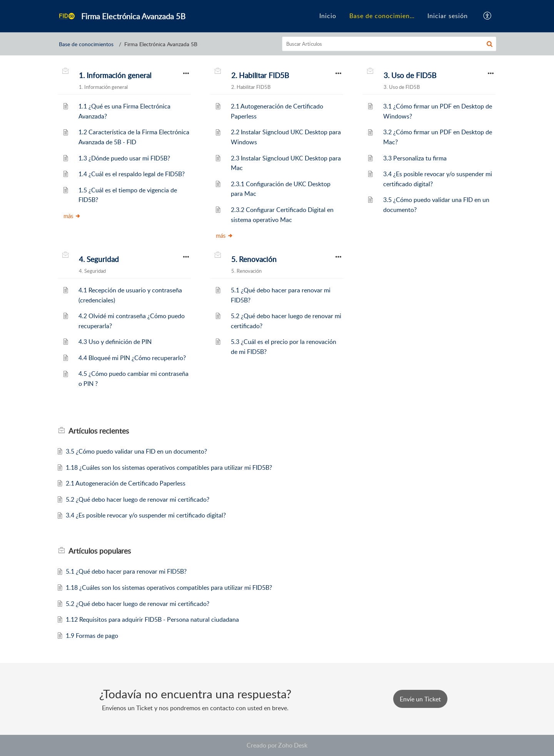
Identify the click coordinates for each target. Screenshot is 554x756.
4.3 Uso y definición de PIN (115, 342)
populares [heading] (100, 551)
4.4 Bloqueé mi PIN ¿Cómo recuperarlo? (132, 358)
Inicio (328, 16)
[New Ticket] (420, 699)
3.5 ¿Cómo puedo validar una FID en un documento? (136, 451)
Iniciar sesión (448, 16)
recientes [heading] (99, 431)
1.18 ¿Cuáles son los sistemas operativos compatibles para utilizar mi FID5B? (169, 467)
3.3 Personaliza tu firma (415, 158)
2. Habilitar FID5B (260, 75)
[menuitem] (328, 16)
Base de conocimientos (384, 16)
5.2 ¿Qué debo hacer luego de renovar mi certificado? (138, 499)
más (72, 216)
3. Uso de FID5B (410, 75)
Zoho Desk (293, 745)
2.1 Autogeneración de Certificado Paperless (126, 483)
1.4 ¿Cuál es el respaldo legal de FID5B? (132, 174)
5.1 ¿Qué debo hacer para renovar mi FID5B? (126, 571)
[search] (389, 44)
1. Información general (115, 75)
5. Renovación (254, 259)
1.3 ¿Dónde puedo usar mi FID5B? (124, 158)
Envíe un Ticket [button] (420, 699)
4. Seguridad (99, 259)
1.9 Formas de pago (92, 636)
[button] (488, 16)
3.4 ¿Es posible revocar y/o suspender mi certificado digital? (146, 515)
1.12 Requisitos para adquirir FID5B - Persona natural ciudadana (152, 619)
